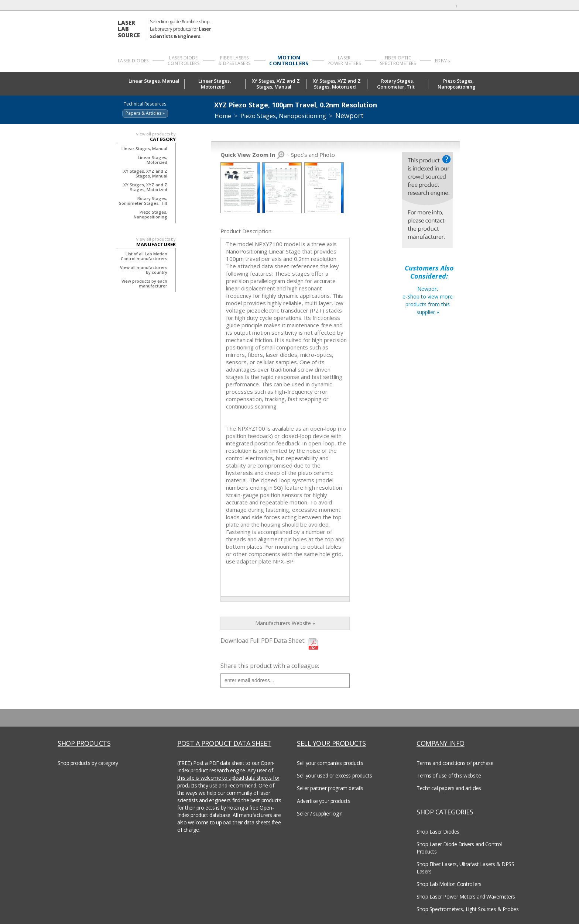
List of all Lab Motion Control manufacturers (144, 256)
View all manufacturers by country (144, 270)
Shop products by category (88, 763)
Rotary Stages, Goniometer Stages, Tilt (143, 201)
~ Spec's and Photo (278, 155)
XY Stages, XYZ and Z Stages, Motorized (337, 84)
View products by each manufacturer (144, 283)
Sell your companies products (330, 763)
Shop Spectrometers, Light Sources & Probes (467, 909)
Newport (350, 115)
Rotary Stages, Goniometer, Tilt (398, 84)
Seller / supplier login (320, 813)
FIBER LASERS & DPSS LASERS (234, 61)
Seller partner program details (330, 788)
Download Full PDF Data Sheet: (263, 641)
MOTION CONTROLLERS (289, 61)
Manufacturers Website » (285, 623)
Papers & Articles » (145, 113)
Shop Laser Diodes (438, 832)
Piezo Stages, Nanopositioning (458, 84)
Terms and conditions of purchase (455, 763)
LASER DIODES (133, 61)
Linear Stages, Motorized (215, 84)
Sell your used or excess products (334, 775)
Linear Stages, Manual (154, 83)
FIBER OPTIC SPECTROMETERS (398, 61)
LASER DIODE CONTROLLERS (184, 61)
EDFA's (442, 61)
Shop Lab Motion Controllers (449, 884)
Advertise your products (323, 801)
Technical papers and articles (449, 788)
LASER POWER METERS (344, 61)
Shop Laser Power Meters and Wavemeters (466, 897)
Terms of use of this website (449, 775)
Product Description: (246, 231)
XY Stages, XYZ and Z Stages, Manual (276, 84)
